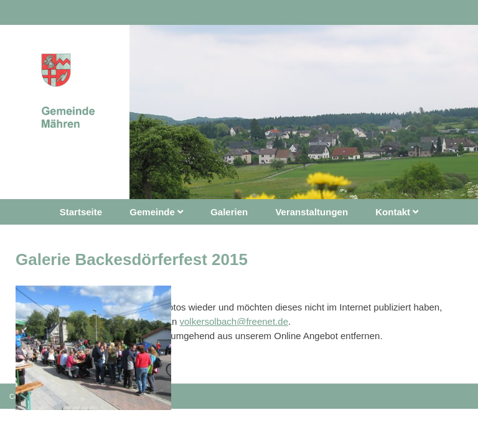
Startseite (81, 212)
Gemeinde (156, 212)
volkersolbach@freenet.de (234, 321)
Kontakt (397, 212)
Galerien (229, 212)
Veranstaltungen (312, 212)
